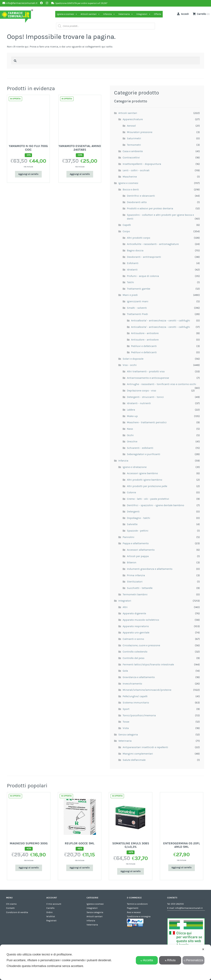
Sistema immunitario (136, 703)
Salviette (132, 524)
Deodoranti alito (137, 202)
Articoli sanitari (90, 14)
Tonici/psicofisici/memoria (139, 715)
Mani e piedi (130, 295)
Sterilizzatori (135, 582)
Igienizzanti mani (138, 301)
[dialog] (105, 962)
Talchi (130, 282)
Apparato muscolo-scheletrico (141, 620)
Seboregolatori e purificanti (144, 454)
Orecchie (132, 442)
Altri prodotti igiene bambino (145, 480)
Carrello (50, 908)
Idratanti (132, 270)
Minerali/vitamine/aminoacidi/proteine (147, 690)
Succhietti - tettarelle (140, 588)
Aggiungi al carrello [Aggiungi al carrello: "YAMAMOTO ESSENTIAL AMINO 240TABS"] (80, 174)
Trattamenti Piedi (137, 314)
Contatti (10, 908)
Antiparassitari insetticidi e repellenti (145, 747)
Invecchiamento (132, 684)
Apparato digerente (134, 613)
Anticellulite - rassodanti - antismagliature (153, 244)
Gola (125, 671)
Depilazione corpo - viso (142, 391)
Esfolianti (133, 263)
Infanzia (109, 14)
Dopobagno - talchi (139, 518)
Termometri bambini (135, 594)
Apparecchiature (133, 119)
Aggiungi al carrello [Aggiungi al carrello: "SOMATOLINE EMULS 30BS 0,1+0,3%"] (131, 871)
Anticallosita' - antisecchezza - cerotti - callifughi (161, 321)
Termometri (134, 145)
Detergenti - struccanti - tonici (145, 397)
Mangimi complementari (138, 754)
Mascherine (130, 177)
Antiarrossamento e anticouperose (148, 378)
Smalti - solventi (137, 308)
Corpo (126, 231)
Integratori (143, 14)
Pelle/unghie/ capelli (135, 696)
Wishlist (51, 917)
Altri (125, 607)
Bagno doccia (135, 251)
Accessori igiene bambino (142, 473)
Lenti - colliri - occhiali (136, 170)
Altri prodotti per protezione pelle (147, 486)
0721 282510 (177, 904)
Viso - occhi (130, 365)
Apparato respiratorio (136, 626)
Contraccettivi (131, 158)
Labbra (131, 410)
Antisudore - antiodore (145, 333)
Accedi (182, 14)
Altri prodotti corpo (139, 238)
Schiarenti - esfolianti (140, 448)
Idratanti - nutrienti (139, 403)
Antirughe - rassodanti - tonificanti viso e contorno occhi (162, 384)
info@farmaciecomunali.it (189, 908)
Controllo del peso (134, 658)
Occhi (130, 435)
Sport (126, 709)
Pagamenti (133, 908)
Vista (126, 728)
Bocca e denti (131, 190)
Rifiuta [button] (170, 960)
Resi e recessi (134, 912)
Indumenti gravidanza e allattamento (150, 569)
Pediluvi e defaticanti (144, 346)
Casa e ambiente (133, 151)
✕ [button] (203, 949)
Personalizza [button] (193, 960)
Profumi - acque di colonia (143, 276)
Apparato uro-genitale (136, 633)
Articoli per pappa (138, 556)
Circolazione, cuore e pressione (141, 645)
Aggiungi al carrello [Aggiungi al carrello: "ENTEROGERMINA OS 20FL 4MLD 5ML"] (181, 868)
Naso (130, 429)
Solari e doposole (133, 359)
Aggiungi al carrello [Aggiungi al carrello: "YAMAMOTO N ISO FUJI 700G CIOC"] (28, 174)
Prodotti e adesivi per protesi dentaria (150, 208)
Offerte (158, 14)
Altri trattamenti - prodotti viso (146, 371)
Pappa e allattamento (136, 543)
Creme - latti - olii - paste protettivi (148, 499)
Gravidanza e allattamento (139, 677)
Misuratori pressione (140, 132)
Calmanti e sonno (133, 639)
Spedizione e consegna (139, 917)
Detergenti (133, 512)
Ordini (49, 912)
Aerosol (131, 126)
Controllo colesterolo (135, 652)
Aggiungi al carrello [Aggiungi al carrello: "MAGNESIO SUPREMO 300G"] (29, 868)
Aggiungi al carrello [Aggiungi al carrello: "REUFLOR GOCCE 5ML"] (80, 868)
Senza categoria (128, 735)
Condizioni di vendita (17, 912)
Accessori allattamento (141, 550)
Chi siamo (11, 904)
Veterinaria (126, 14)
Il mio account (54, 904)
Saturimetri (134, 138)
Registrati (51, 921)
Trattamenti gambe (139, 289)
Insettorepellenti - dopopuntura (142, 164)
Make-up (132, 416)
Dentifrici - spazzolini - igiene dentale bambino (156, 505)
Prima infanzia (136, 575)
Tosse (126, 722)
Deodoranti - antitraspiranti (144, 257)
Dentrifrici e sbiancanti (141, 196)
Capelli (127, 225)
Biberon (132, 563)
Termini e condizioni (137, 904)
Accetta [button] (147, 960)
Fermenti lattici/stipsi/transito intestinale (148, 665)
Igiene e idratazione (135, 467)
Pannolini (128, 537)
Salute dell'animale (134, 760)
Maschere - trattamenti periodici (147, 422)
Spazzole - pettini (138, 531)
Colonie (131, 492)
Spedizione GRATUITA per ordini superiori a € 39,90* (81, 3)
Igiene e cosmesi (67, 14)
